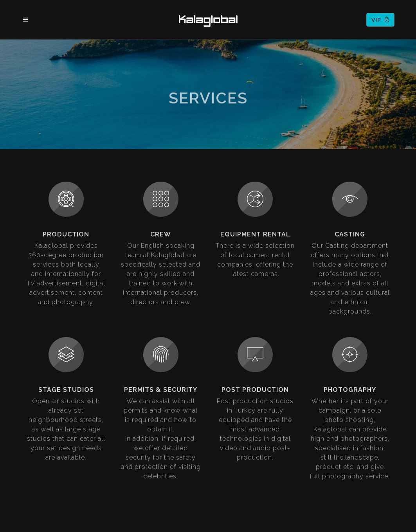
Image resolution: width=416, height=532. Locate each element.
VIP (380, 20)
